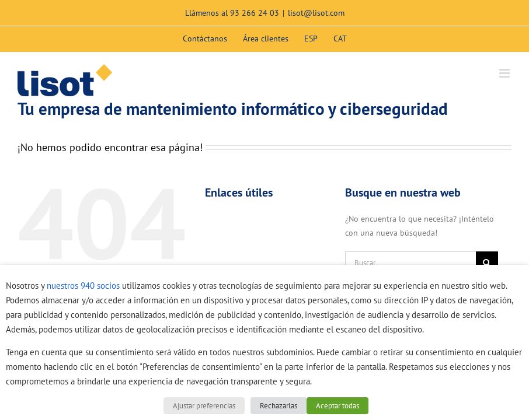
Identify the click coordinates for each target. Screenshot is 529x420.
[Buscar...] (410, 262)
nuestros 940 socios (83, 286)
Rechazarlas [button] (279, 406)
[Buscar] (487, 262)
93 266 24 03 (255, 13)
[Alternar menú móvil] (505, 73)
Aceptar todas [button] (337, 406)
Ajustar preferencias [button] (204, 406)
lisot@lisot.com (316, 13)
